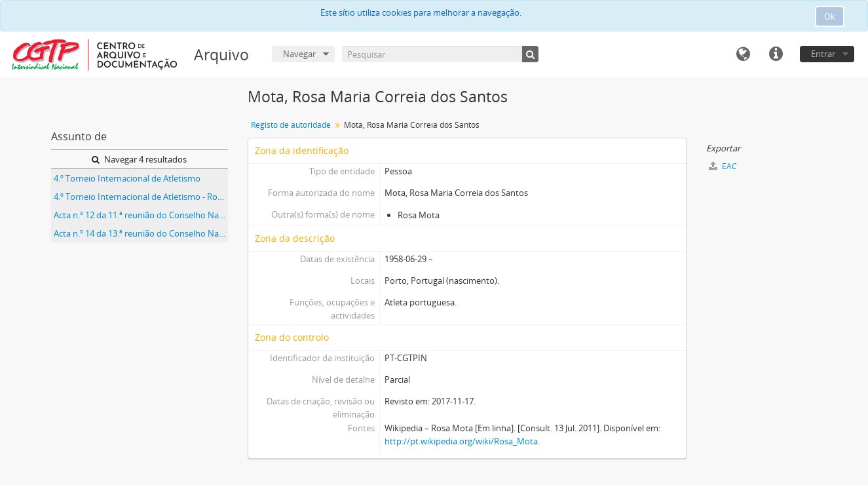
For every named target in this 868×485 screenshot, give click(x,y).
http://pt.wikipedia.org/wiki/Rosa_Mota (461, 441)
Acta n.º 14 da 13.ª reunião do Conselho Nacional (141, 233)
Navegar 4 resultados (139, 159)
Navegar (299, 54)
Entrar (823, 54)
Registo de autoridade (291, 125)
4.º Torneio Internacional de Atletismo (127, 178)
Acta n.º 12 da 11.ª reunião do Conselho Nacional (141, 215)
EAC (723, 166)
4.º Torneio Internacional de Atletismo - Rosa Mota (141, 197)
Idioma (743, 54)
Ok (830, 16)
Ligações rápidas (776, 54)
